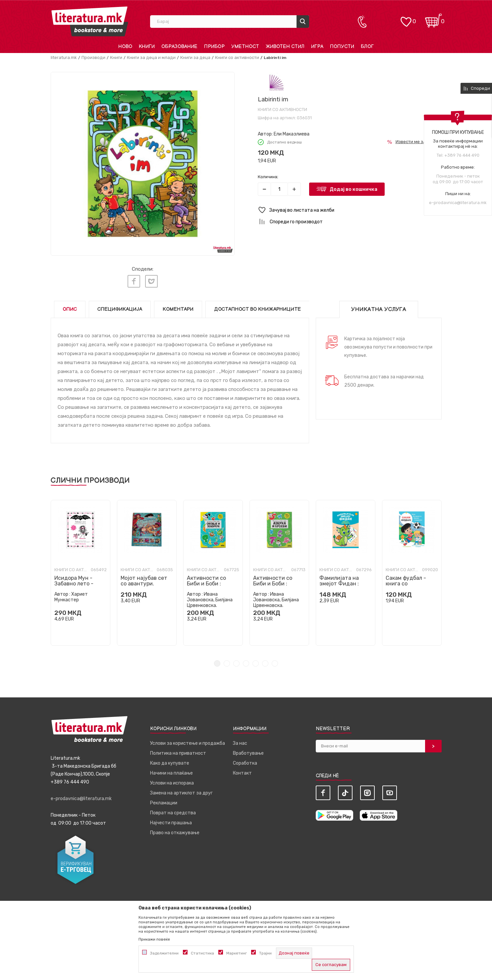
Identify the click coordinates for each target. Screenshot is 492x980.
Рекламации (164, 801)
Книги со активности (237, 57)
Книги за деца (195, 57)
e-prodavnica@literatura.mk (458, 203)
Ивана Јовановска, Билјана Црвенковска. (210, 598)
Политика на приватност (178, 752)
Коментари (178, 308)
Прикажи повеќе (154, 939)
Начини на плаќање (171, 771)
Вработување (248, 752)
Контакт (242, 771)
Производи (93, 57)
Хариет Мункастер (71, 595)
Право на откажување (175, 831)
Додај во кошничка (354, 189)
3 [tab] (236, 662)
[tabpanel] (81, 571)
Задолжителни (164, 953)
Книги (116, 57)
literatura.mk (64, 57)
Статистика (202, 953)
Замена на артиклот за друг (181, 791)
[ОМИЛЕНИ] (406, 18)
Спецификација (120, 308)
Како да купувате (170, 762)
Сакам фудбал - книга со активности (406, 582)
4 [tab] (246, 662)
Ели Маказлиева (292, 134)
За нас (240, 742)
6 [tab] (265, 662)
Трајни (265, 953)
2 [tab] (227, 662)
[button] (350, 210)
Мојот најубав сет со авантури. (144, 579)
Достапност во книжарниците (257, 308)
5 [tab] (256, 662)
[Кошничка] (433, 18)
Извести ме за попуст (419, 142)
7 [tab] (275, 662)
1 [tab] (217, 662)
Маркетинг (237, 953)
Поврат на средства (173, 811)
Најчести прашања (171, 821)
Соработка (245, 762)
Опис (70, 308)
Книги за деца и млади (151, 57)
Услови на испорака (172, 781)
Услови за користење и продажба (188, 742)
